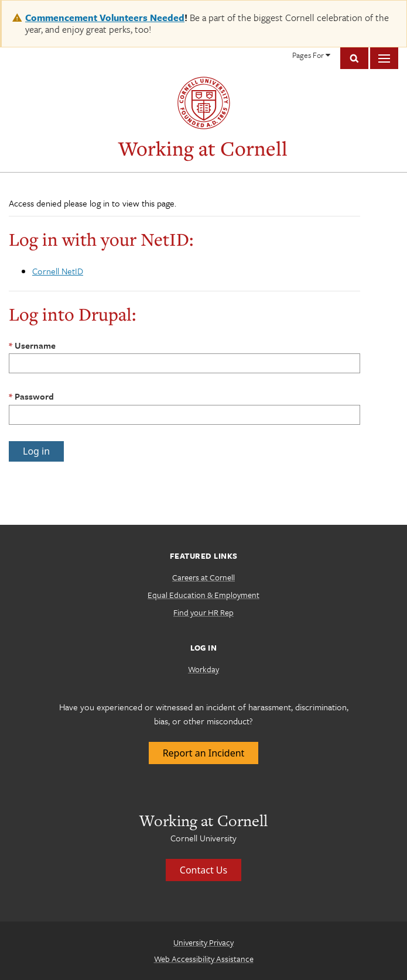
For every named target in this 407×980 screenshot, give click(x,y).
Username (35, 345)
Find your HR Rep (203, 612)
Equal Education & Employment (203, 595)
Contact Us (203, 870)
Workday (203, 669)
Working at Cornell (203, 148)
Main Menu (384, 58)
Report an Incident (204, 753)
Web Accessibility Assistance (204, 959)
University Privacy (203, 942)
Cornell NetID (58, 271)
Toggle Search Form (354, 58)
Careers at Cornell (203, 577)
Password (34, 396)
